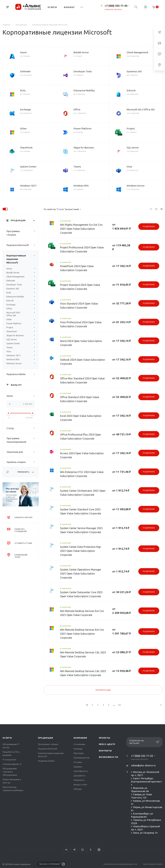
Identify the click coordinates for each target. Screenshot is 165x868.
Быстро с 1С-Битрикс (50, 864)
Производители (82, 758)
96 (119, 705)
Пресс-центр (107, 744)
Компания (80, 738)
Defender (25, 71)
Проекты (105, 738)
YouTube (82, 850)
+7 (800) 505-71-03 (116, 6)
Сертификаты (81, 771)
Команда (78, 749)
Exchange (25, 109)
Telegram (74, 850)
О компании (79, 744)
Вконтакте (66, 850)
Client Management (138, 52)
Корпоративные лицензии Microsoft (22, 259)
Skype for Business (84, 148)
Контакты (105, 751)
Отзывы (78, 762)
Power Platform (82, 129)
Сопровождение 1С (12, 764)
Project (131, 129)
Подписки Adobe (22, 374)
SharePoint (26, 148)
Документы (79, 776)
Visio (129, 167)
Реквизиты (79, 780)
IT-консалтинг (9, 760)
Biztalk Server (81, 52)
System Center (28, 167)
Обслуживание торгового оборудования (10, 772)
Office (77, 109)
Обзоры (78, 789)
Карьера (78, 767)
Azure (23, 52)
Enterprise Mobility (84, 90)
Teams (77, 167)
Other (23, 129)
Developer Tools (83, 71)
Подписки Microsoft (22, 245)
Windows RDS (81, 186)
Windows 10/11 (28, 186)
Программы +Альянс (22, 233)
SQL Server (133, 148)
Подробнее (149, 226)
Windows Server (136, 186)
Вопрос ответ (81, 785)
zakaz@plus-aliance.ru (143, 765)
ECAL (23, 90)
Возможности (108, 757)
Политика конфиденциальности (120, 864)
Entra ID (131, 90)
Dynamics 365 (134, 71)
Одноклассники (91, 850)
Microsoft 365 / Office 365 (141, 109)
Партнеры (79, 753)
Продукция (45, 738)
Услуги (7, 738)
